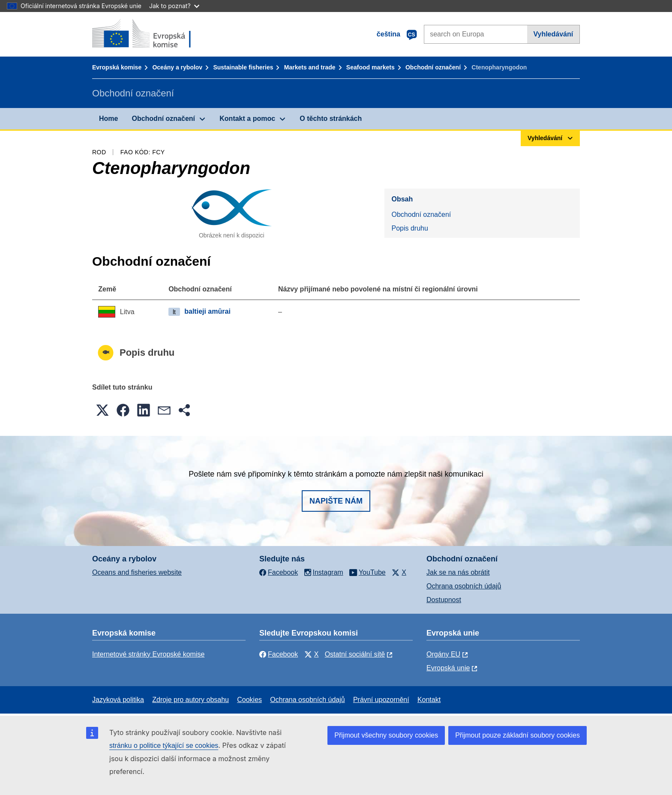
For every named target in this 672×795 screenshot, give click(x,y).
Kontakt (429, 700)
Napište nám (336, 501)
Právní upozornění (381, 700)
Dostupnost (444, 600)
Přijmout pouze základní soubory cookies (517, 735)
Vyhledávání (553, 34)
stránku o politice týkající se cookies (164, 745)
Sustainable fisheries (243, 67)
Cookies (249, 700)
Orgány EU (443, 654)
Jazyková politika (118, 700)
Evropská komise (117, 67)
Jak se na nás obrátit (458, 572)
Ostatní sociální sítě (355, 654)
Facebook (279, 654)
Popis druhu (409, 228)
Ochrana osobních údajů (464, 586)
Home (108, 118)
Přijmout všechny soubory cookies (386, 735)
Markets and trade (310, 67)
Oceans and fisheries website (137, 572)
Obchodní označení (433, 67)
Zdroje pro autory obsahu (190, 700)
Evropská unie (448, 668)
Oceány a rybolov (177, 67)
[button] (102, 410)
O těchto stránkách (331, 118)
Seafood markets (370, 67)
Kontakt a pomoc (247, 118)
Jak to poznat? (174, 6)
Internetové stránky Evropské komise (148, 654)
